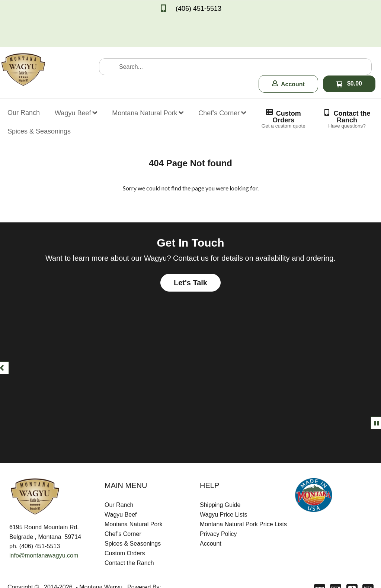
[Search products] (235, 35)
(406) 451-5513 (198, 9)
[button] (288, 52)
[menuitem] (24, 76)
